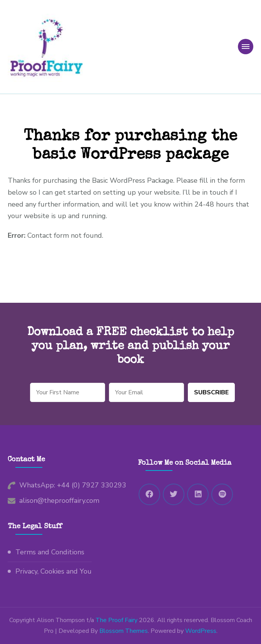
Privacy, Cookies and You (54, 571)
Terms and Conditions (50, 552)
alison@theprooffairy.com (59, 501)
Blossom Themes (124, 631)
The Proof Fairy (116, 620)
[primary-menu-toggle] (246, 47)
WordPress (201, 631)
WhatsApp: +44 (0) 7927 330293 (73, 485)
